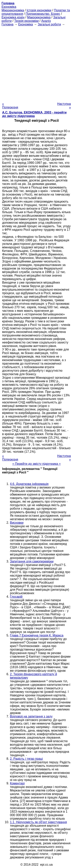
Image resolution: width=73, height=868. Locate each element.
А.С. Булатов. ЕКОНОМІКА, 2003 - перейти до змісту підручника (34, 114)
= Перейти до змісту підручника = (36, 464)
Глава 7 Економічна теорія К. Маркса (37, 635)
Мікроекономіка (13, 10)
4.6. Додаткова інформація (29, 484)
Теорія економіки (26, 21)
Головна (7, 24)
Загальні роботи (49, 24)
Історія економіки (39, 10)
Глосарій (16, 597)
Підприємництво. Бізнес (43, 14)
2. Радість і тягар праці (26, 759)
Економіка (9, 7)
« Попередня (10, 106)
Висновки (17, 523)
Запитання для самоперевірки (32, 561)
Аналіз (46, 21)
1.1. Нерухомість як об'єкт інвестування (38, 822)
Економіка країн (13, 17)
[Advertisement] (36, 63)
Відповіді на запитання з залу (31, 716)
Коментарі (17, 783)
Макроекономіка (39, 17)
